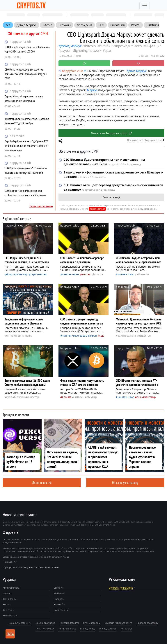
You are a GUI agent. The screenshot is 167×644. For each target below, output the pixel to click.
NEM (116, 522)
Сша (102, 336)
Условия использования (118, 623)
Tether (103, 522)
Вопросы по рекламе (121, 588)
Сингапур (150, 397)
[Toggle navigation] (145, 6)
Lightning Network (88, 50)
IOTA (71, 522)
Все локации (10, 615)
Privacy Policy (88, 629)
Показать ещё (111, 197)
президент (85, 25)
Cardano (31, 525)
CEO (101, 25)
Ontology (54, 525)
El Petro (78, 522)
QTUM (95, 525)
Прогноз (59, 599)
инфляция (118, 25)
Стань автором (92, 623)
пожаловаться (97, 209)
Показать (10, 562)
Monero (52, 522)
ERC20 (122, 522)
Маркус (92, 90)
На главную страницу (125, 483)
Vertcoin (149, 522)
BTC (89, 397)
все (8, 25)
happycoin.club (20, 42)
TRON (45, 522)
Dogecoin (64, 525)
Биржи (7, 604)
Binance (98, 274)
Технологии (10, 599)
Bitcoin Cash (93, 522)
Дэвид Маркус (26, 25)
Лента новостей (42, 483)
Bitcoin (47, 25)
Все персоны (61, 610)
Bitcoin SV (21, 525)
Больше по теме (41, 206)
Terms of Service (67, 629)
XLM (133, 522)
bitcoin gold (85, 525)
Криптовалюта (11, 588)
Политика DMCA (45, 629)
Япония (67, 397)
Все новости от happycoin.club (145, 140)
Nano (113, 525)
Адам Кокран (89, 336)
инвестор (33, 397)
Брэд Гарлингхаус (17, 274)
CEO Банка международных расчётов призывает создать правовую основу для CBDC (26, 74)
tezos (46, 525)
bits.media (17, 136)
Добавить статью (45, 623)
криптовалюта (127, 336)
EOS (32, 522)
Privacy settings (108, 629)
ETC (128, 522)
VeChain (140, 522)
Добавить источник (20, 623)
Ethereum (143, 274)
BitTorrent (104, 525)
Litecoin (25, 522)
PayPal (136, 25)
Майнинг (59, 593)
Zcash (64, 522)
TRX (59, 522)
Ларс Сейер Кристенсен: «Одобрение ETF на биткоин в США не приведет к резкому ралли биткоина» (26, 146)
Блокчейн (59, 604)
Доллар (7, 593)
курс (9, 397)
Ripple (38, 522)
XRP (95, 397)
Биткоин (59, 588)
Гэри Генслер (39, 274)
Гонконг (86, 274)
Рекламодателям (69, 623)
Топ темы (8, 610)
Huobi (39, 525)
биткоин (65, 25)
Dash (110, 522)
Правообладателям (148, 623)
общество (144, 336)
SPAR (108, 50)
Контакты (126, 629)
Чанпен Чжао (70, 274)
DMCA (10, 634)
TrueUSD (74, 525)
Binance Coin (9, 525)
